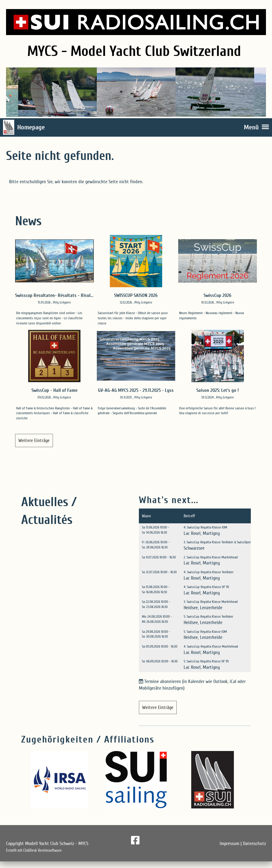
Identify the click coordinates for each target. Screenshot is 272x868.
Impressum (229, 844)
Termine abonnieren (163, 681)
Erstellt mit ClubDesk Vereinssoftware (34, 850)
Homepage (31, 127)
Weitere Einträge (34, 441)
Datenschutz (254, 844)
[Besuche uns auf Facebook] (135, 841)
